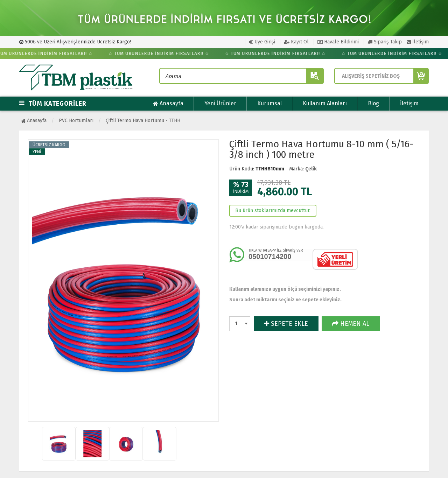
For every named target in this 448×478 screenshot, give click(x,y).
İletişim (418, 42)
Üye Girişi (262, 42)
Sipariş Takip (385, 42)
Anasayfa (168, 104)
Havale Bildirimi (338, 42)
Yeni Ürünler (220, 103)
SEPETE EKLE (286, 324)
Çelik (311, 169)
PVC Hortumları (76, 121)
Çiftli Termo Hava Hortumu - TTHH (143, 121)
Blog (373, 103)
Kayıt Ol (296, 42)
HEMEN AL (351, 324)
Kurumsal (269, 103)
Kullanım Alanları (325, 103)
